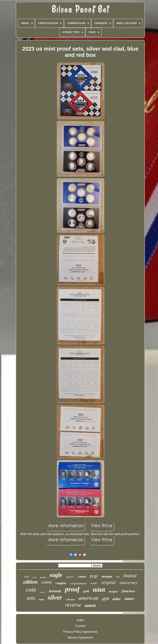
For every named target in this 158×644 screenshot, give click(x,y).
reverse (73, 605)
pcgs (94, 576)
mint (99, 590)
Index (80, 620)
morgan (107, 576)
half (118, 577)
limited (130, 576)
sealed (43, 592)
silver (55, 597)
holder (94, 583)
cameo (82, 577)
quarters (70, 577)
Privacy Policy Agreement (80, 632)
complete (61, 583)
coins (47, 582)
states (129, 599)
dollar (117, 599)
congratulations (78, 584)
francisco (128, 591)
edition (30, 582)
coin (31, 590)
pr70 (34, 577)
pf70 (105, 599)
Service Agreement (80, 638)
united (90, 606)
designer (114, 592)
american (89, 598)
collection (70, 600)
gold (86, 591)
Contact (80, 626)
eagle (56, 575)
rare (41, 599)
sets (31, 598)
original (108, 582)
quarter (43, 577)
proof (72, 589)
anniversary (128, 583)
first (27, 577)
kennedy (55, 591)
